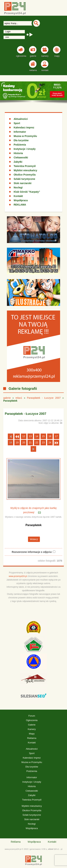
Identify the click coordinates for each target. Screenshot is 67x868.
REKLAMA (20, 205)
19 (17, 442)
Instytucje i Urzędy (25, 149)
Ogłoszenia (32, 720)
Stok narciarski (23, 183)
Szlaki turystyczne (24, 179)
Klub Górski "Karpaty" (27, 192)
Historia (18, 153)
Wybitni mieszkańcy (25, 170)
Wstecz (34, 539)
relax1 (19, 398)
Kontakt (18, 196)
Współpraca (21, 200)
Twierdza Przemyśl (25, 166)
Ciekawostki (21, 157)
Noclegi (18, 187)
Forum (32, 716)
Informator (20, 132)
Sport (17, 123)
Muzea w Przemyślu (25, 136)
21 (30, 442)
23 (43, 442)
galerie (7, 398)
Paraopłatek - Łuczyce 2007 (44, 398)
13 (30, 436)
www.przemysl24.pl (18, 576)
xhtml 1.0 (52, 849)
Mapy (32, 734)
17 (56, 436)
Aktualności (21, 119)
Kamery (32, 729)
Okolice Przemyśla (25, 175)
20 (24, 442)
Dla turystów (21, 140)
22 (37, 442)
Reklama (32, 738)
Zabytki (18, 162)
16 (50, 436)
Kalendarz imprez (24, 127)
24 (50, 442)
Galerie (32, 725)
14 (37, 436)
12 (24, 436)
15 (43, 436)
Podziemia (20, 145)
